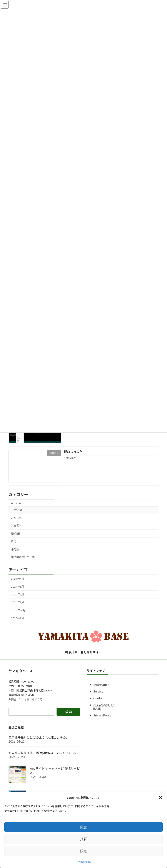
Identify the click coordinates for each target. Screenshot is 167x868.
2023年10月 (18, 610)
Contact (99, 698)
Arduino (16, 503)
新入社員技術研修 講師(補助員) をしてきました (43, 753)
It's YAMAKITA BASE (104, 707)
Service (98, 691)
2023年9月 (18, 618)
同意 (83, 827)
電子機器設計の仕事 (23, 557)
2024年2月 (18, 603)
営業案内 (16, 526)
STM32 (18, 510)
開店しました (73, 452)
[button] (160, 798)
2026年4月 (18, 579)
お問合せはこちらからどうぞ (25, 699)
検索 (68, 712)
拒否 (83, 839)
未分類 (15, 549)
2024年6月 (18, 587)
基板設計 (16, 534)
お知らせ (16, 518)
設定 (83, 851)
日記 (14, 542)
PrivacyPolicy (84, 862)
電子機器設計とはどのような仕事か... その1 (38, 738)
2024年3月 (18, 595)
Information (101, 685)
